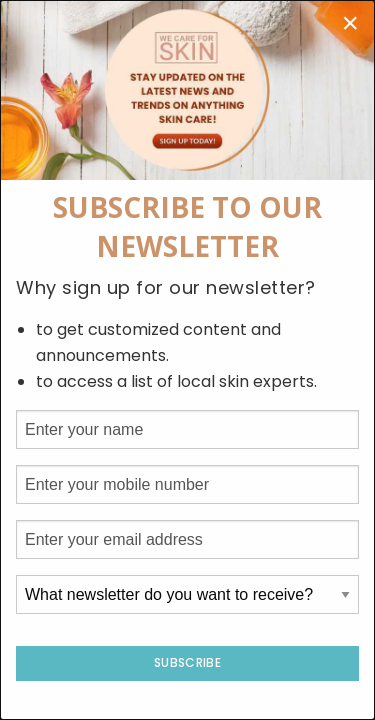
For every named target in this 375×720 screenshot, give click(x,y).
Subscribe (187, 662)
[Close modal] (350, 23)
